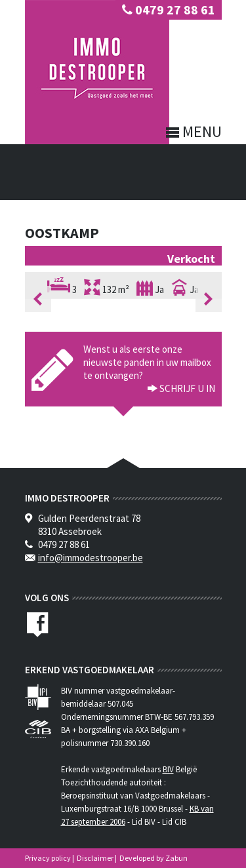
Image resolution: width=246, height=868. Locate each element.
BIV (168, 769)
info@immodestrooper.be (91, 558)
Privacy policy (48, 858)
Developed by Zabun (154, 858)
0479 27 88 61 (169, 10)
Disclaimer (95, 858)
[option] (123, 299)
